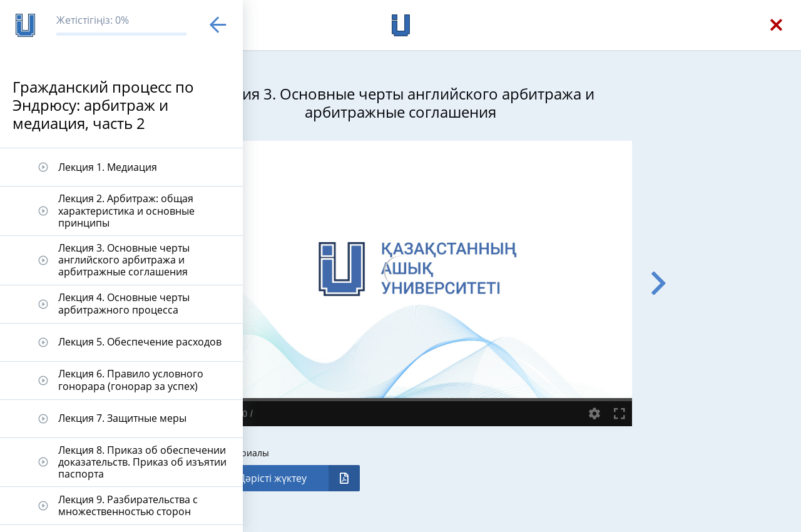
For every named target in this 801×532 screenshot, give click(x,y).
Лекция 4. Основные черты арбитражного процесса (124, 303)
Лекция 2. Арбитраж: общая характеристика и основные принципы (126, 210)
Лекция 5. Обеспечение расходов (140, 342)
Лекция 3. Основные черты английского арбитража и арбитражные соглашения (124, 260)
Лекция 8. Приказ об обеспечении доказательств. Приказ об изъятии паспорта (142, 462)
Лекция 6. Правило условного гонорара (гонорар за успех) (131, 380)
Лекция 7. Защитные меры (122, 418)
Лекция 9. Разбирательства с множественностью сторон (128, 505)
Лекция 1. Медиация (108, 167)
